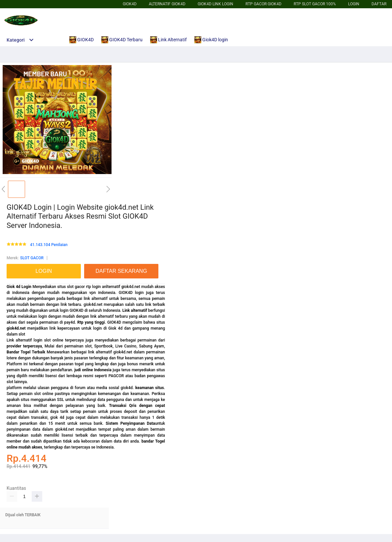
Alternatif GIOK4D (167, 4)
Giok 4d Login (19, 287)
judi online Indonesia (93, 370)
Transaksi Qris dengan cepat (137, 406)
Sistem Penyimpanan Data (130, 423)
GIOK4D (130, 4)
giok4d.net (16, 328)
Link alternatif (135, 310)
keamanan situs (150, 388)
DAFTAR (379, 4)
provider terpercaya (24, 346)
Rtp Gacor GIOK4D (263, 4)
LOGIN (354, 4)
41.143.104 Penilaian (49, 245)
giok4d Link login (215, 4)
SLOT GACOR (32, 258)
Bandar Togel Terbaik (26, 352)
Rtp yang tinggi (91, 322)
